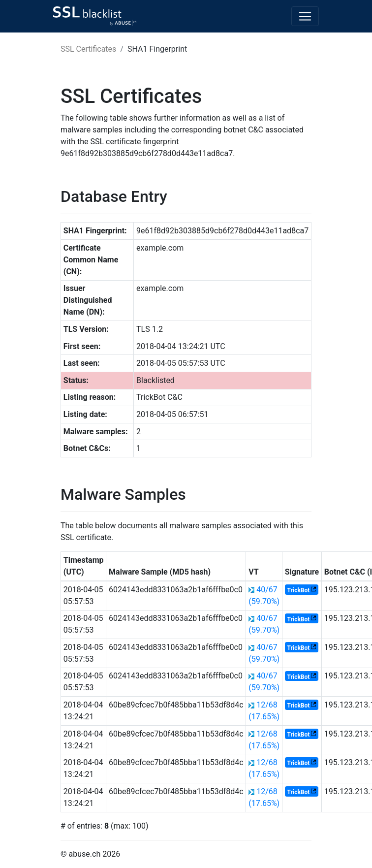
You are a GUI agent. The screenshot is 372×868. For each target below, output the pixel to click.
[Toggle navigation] (305, 16)
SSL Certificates (88, 49)
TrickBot (299, 590)
